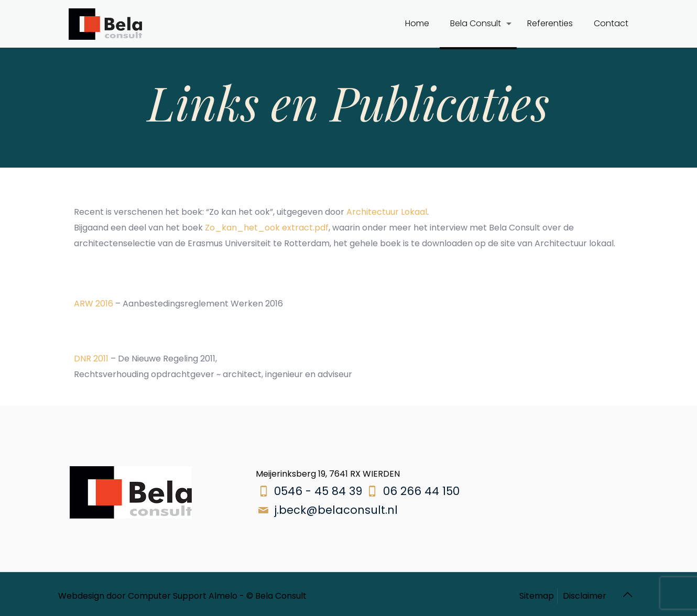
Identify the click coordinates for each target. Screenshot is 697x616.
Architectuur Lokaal (387, 212)
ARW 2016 (94, 304)
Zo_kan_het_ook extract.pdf (267, 228)
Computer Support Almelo (183, 596)
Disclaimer (585, 596)
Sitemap (537, 596)
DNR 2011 (91, 359)
